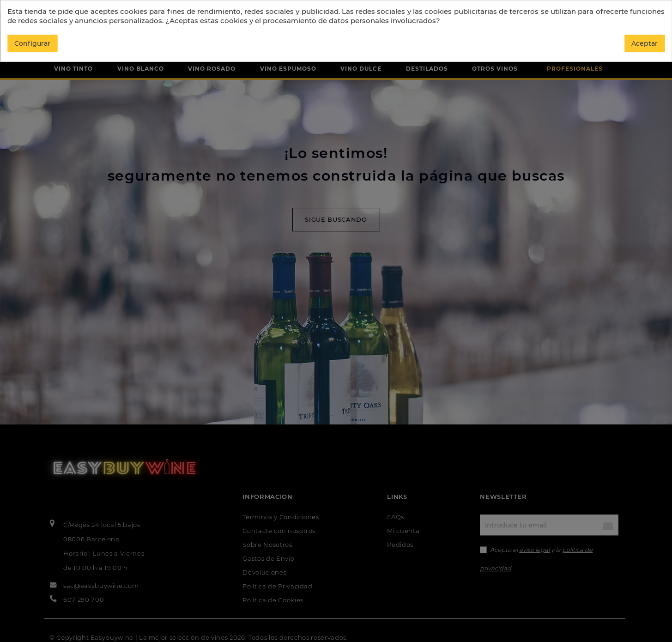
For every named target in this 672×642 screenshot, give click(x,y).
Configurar (32, 43)
